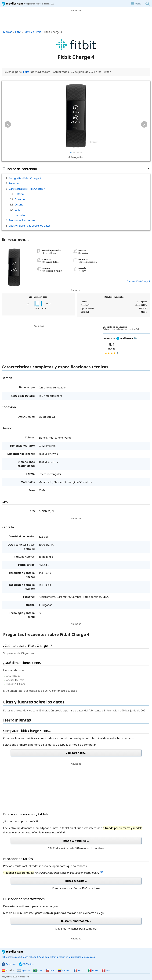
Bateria (19, 194)
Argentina (23, 971)
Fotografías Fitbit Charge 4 (25, 178)
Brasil (38, 971)
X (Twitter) (26, 964)
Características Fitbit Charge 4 (27, 189)
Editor (27, 72)
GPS (17, 210)
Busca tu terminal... (76, 841)
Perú (106, 971)
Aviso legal (44, 957)
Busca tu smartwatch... (76, 921)
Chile (50, 971)
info (135, 338)
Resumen (15, 183)
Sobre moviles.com (11, 957)
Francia (79, 971)
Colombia (64, 971)
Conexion (21, 199)
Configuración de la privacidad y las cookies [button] (73, 957)
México (93, 971)
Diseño (19, 204)
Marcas (8, 32)
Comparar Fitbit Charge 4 (138, 281)
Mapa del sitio (29, 957)
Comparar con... (76, 753)
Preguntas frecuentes (22, 220)
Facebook (9, 964)
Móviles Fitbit (33, 32)
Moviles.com (12, 952)
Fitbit (18, 32)
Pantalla (20, 215)
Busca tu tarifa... (76, 881)
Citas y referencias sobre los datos (30, 226)
